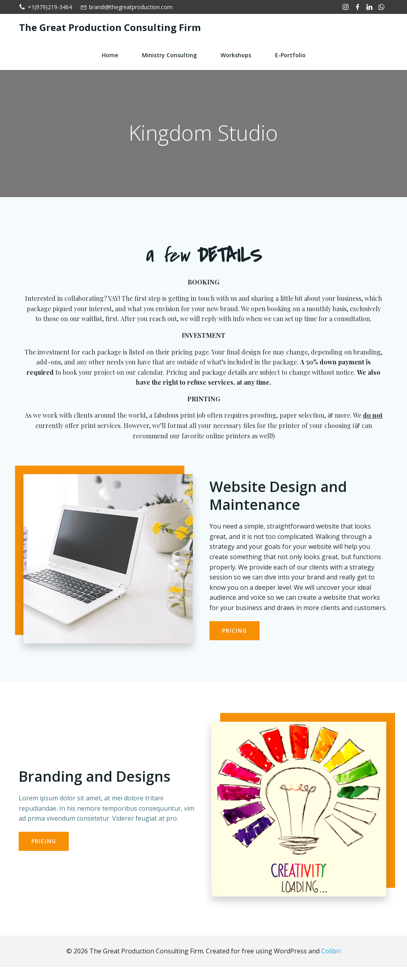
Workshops (236, 54)
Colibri (331, 964)
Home (110, 54)
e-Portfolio (290, 54)
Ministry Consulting (169, 54)
